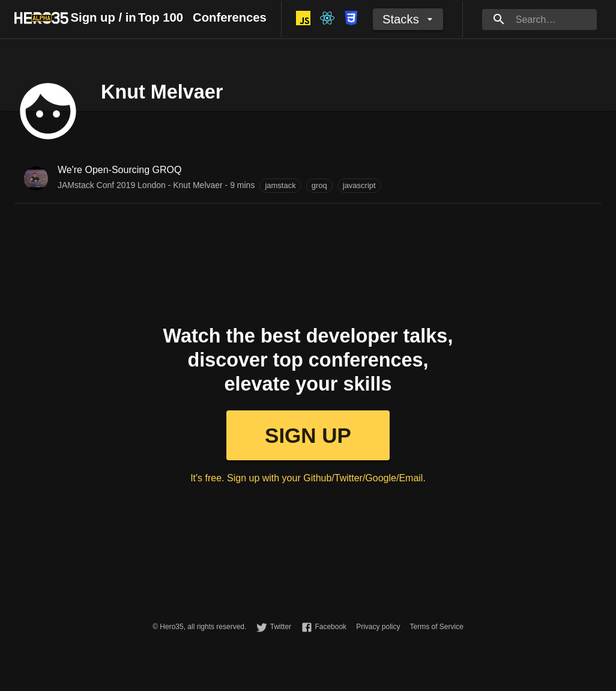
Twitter (281, 627)
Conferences (230, 17)
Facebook (331, 627)
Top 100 (161, 17)
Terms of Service (436, 627)
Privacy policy (378, 627)
